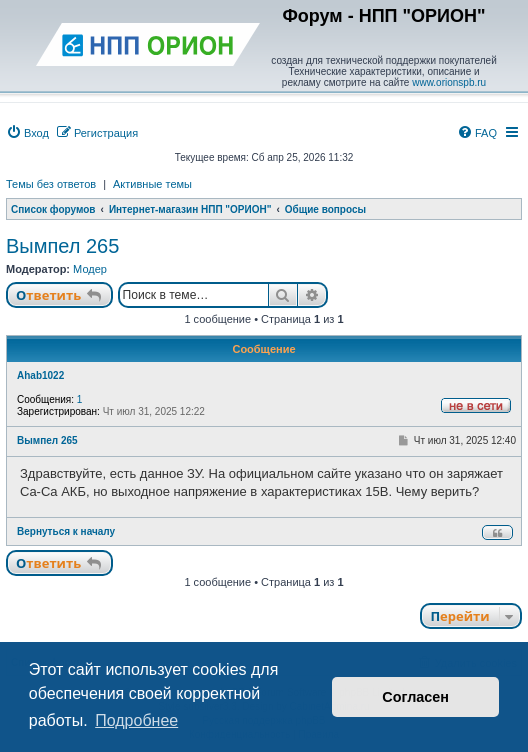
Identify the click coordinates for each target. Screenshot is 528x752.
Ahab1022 (40, 375)
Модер (90, 269)
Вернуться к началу (66, 531)
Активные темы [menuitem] (152, 184)
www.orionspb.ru (449, 82)
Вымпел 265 (62, 246)
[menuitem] (27, 133)
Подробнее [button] (136, 720)
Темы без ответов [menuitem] (51, 184)
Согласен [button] (415, 697)
